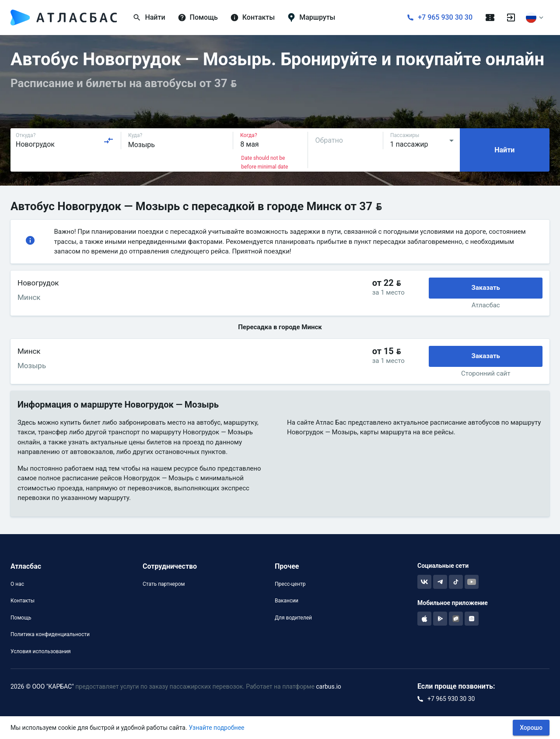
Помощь (21, 618)
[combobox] (65, 141)
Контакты (23, 601)
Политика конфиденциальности (50, 634)
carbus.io (329, 686)
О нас (17, 584)
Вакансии (287, 601)
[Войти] (511, 18)
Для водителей (293, 618)
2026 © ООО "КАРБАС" (42, 686)
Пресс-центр (290, 584)
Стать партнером (164, 584)
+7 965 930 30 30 (445, 17)
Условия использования (41, 651)
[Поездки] (490, 18)
